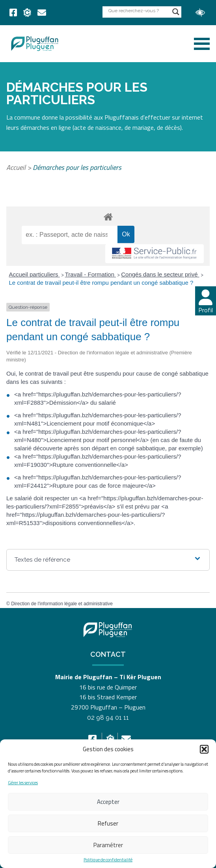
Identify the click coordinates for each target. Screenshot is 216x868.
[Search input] (138, 10)
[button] (204, 749)
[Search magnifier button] (176, 12)
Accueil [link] (16, 167)
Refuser (108, 823)
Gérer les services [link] (23, 783)
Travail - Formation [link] (90, 274)
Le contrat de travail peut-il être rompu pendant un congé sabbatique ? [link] (101, 283)
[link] (13, 13)
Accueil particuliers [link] (34, 274)
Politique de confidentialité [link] (108, 860)
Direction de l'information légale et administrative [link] (62, 604)
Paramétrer (108, 845)
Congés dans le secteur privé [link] (160, 274)
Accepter (108, 802)
